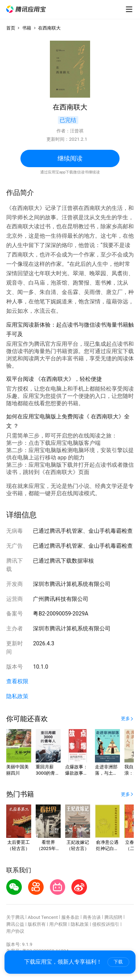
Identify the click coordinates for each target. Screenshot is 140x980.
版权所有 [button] (37, 924)
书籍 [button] (27, 28)
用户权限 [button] (58, 924)
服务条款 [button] (70, 917)
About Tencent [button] (43, 917)
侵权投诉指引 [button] (106, 924)
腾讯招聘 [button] (113, 917)
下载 (118, 962)
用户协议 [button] (15, 931)
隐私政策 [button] (17, 696)
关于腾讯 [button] (15, 917)
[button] (26, 9)
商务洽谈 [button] (92, 917)
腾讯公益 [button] (15, 924)
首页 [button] (11, 28)
